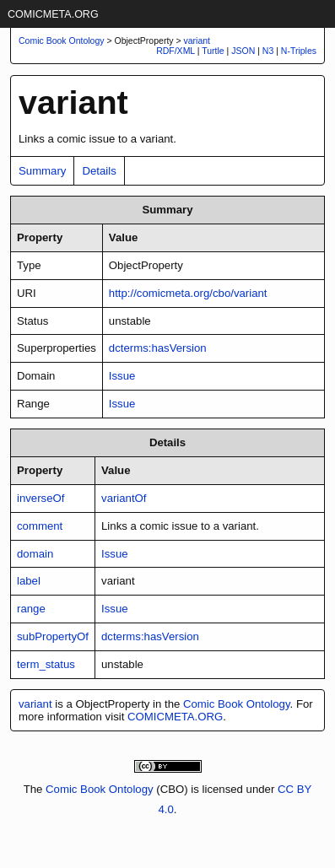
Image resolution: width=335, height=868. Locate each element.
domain (35, 554)
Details (99, 171)
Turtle (213, 51)
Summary (42, 171)
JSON (243, 51)
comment (40, 526)
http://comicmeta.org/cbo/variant (188, 293)
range (31, 609)
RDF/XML (176, 51)
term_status (46, 664)
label (29, 581)
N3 (268, 51)
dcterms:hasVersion (158, 348)
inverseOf (41, 498)
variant (197, 40)
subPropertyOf (53, 636)
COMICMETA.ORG (53, 14)
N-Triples (299, 51)
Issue (122, 376)
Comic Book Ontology (237, 704)
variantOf (124, 498)
